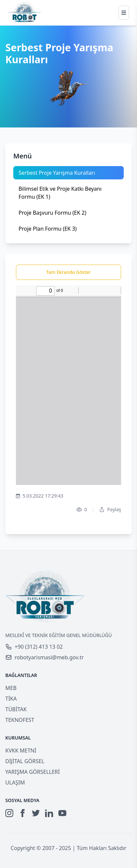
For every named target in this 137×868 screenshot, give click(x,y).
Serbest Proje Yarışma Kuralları (57, 173)
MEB (11, 688)
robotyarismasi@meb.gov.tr (44, 657)
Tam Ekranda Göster (68, 272)
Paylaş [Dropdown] (110, 509)
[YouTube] (62, 813)
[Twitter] (36, 813)
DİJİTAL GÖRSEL (25, 761)
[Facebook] (23, 813)
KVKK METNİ (21, 751)
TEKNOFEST (20, 720)
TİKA (11, 699)
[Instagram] (9, 813)
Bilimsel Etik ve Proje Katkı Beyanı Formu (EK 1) (60, 193)
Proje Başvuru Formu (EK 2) (52, 213)
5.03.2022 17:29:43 (40, 496)
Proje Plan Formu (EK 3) (48, 229)
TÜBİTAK (16, 709)
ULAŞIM (15, 782)
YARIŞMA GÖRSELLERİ (33, 772)
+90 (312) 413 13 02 (34, 647)
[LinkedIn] (49, 813)
